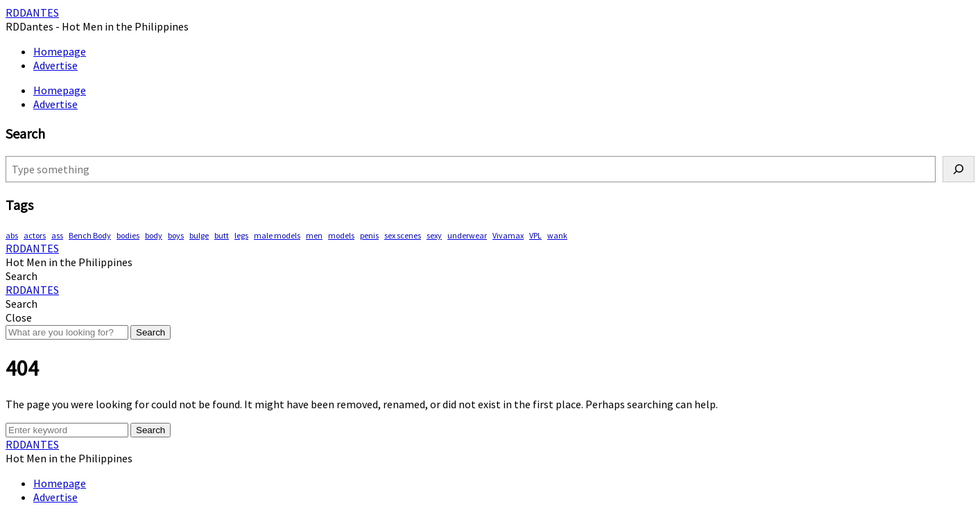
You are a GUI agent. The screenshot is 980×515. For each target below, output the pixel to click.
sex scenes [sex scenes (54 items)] (403, 235)
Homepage (60, 51)
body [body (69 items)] (154, 235)
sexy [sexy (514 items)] (434, 235)
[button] (22, 276)
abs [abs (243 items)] (12, 235)
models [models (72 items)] (341, 235)
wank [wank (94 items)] (557, 235)
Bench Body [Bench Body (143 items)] (90, 235)
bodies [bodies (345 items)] (128, 235)
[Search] (958, 169)
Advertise (55, 65)
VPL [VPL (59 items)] (535, 235)
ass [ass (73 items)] (57, 235)
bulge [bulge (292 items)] (199, 235)
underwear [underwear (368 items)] (467, 235)
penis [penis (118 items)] (369, 235)
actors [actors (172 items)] (35, 235)
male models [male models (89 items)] (277, 235)
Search (151, 332)
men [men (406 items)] (314, 235)
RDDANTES (32, 12)
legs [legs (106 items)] (241, 235)
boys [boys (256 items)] (176, 235)
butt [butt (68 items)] (222, 235)
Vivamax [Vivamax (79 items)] (508, 235)
